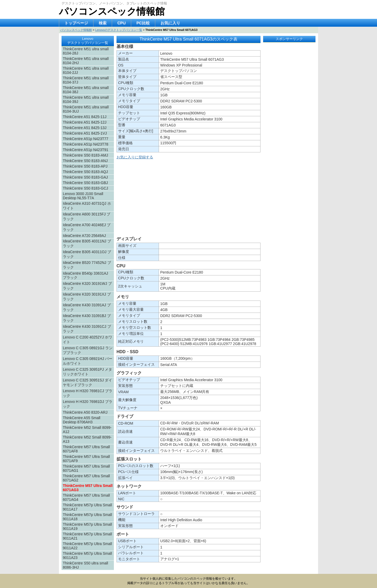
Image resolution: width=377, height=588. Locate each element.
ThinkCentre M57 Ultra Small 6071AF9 (86, 459)
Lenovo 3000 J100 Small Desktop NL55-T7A (83, 196)
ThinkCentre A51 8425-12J (85, 122)
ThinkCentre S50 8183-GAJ (85, 177)
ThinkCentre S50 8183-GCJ (85, 188)
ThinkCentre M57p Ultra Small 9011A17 (87, 507)
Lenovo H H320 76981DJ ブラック (88, 404)
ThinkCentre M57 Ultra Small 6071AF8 (86, 449)
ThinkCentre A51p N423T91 (86, 150)
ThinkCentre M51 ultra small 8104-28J (86, 51)
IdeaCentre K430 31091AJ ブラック (87, 307)
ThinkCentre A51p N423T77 (86, 139)
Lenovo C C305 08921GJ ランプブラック (88, 350)
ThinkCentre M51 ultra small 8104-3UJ (86, 109)
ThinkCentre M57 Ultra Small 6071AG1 (86, 468)
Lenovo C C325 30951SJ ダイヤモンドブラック (87, 382)
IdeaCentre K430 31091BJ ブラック (87, 318)
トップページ (76, 23)
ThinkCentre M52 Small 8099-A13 (87, 439)
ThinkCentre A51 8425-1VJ (85, 133)
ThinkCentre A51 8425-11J (85, 117)
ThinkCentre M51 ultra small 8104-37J (86, 80)
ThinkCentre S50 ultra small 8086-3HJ (85, 565)
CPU (121, 23)
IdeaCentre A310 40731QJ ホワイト (87, 206)
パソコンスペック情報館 (112, 11)
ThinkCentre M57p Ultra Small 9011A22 (87, 546)
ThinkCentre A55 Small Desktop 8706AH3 (82, 420)
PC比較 (143, 23)
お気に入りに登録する (135, 157)
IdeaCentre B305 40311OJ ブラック (87, 254)
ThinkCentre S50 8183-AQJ (85, 172)
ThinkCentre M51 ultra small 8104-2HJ (86, 61)
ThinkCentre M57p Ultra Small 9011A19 (87, 526)
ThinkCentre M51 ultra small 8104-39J (86, 99)
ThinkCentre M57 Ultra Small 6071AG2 (86, 478)
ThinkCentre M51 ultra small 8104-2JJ (86, 70)
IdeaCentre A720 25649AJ (84, 236)
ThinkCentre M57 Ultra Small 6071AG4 (86, 497)
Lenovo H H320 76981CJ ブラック (88, 393)
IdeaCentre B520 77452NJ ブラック (87, 265)
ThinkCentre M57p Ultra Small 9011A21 (87, 536)
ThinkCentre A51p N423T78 (86, 144)
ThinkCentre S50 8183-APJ (85, 166)
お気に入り (170, 23)
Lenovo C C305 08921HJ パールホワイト (88, 361)
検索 (103, 23)
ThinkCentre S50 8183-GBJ (85, 183)
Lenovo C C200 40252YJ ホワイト (87, 340)
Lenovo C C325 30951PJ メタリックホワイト (87, 372)
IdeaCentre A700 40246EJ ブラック (87, 227)
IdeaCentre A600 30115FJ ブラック (87, 217)
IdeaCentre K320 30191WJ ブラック (87, 286)
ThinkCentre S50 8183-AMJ (85, 155)
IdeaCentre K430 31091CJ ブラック (87, 329)
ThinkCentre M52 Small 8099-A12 (87, 430)
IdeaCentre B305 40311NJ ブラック (87, 243)
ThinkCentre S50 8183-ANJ (85, 161)
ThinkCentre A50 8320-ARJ (85, 412)
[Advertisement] (188, 199)
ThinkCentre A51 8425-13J (85, 128)
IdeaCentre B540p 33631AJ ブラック (85, 275)
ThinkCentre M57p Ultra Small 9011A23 (87, 556)
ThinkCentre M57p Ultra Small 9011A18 (87, 517)
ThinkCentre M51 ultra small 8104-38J (86, 90)
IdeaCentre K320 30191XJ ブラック (87, 297)
